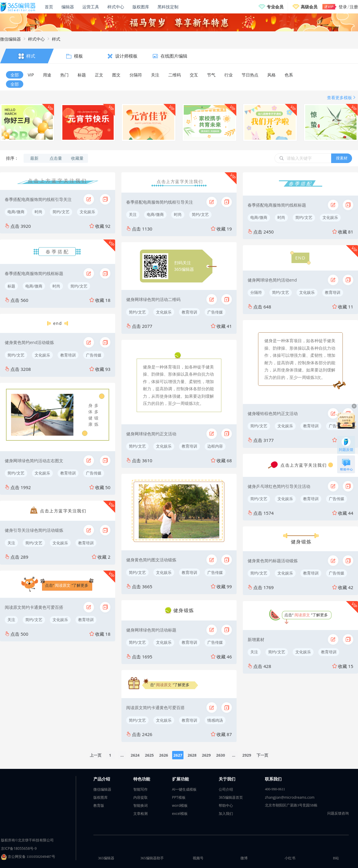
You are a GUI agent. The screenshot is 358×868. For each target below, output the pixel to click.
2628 (192, 755)
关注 (11, 543)
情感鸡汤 (215, 720)
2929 (247, 755)
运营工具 (91, 7)
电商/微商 (16, 212)
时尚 (38, 212)
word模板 (180, 805)
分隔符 (256, 292)
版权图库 (141, 7)
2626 (164, 755)
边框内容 (215, 446)
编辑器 (68, 7)
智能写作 (141, 789)
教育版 (99, 805)
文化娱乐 (87, 212)
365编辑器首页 (231, 797)
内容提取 (141, 797)
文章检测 (141, 814)
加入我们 (226, 814)
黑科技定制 (168, 7)
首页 (49, 7)
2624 (135, 755)
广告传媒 (94, 355)
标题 (11, 286)
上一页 (96, 755)
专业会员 (275, 7)
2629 (206, 755)
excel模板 (180, 814)
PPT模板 (179, 797)
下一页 (262, 755)
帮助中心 (226, 805)
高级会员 (309, 7)
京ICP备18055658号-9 (19, 848)
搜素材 (342, 158)
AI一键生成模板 (185, 789)
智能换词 (141, 805)
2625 (149, 755)
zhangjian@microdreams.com (290, 797)
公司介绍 (226, 789)
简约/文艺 (61, 212)
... (122, 755)
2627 (178, 755)
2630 (220, 755)
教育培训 (68, 355)
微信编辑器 (10, 39)
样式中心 (116, 7)
